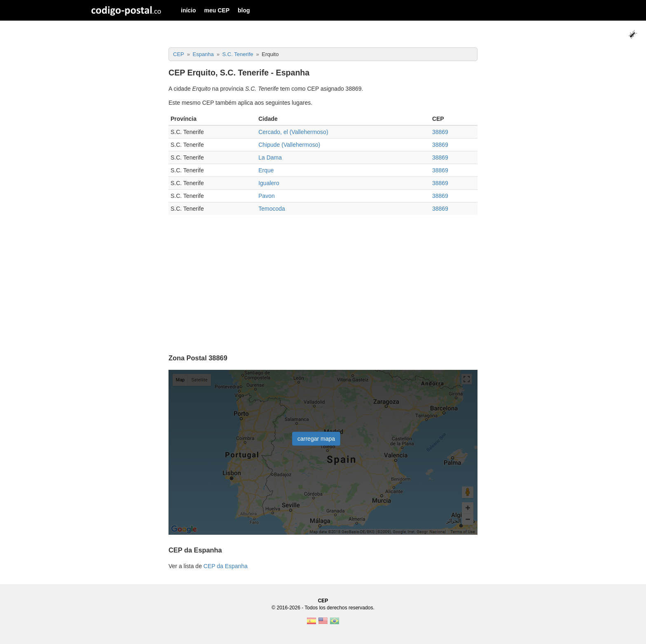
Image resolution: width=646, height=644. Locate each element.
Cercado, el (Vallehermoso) (293, 132)
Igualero (269, 183)
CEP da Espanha (226, 566)
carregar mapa (316, 439)
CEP (323, 601)
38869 (440, 132)
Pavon (267, 196)
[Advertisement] (323, 281)
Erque (266, 170)
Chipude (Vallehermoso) (289, 145)
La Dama (270, 157)
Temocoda (272, 209)
